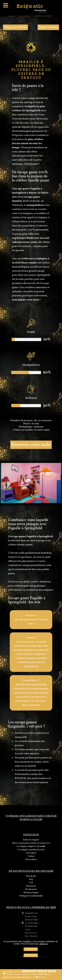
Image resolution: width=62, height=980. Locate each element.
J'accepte (31, 949)
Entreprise (31, 886)
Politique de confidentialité (31, 896)
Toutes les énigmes (31, 840)
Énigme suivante (48, 27)
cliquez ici (44, 944)
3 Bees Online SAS (40, 974)
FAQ (31, 879)
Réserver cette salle (31, 445)
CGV (31, 883)
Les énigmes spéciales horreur (31, 850)
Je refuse (31, 955)
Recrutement (31, 889)
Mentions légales (31, 893)
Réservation (31, 860)
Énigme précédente (15, 27)
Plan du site (31, 876)
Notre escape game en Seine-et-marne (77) (31, 843)
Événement (31, 853)
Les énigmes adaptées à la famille (31, 846)
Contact (31, 856)
